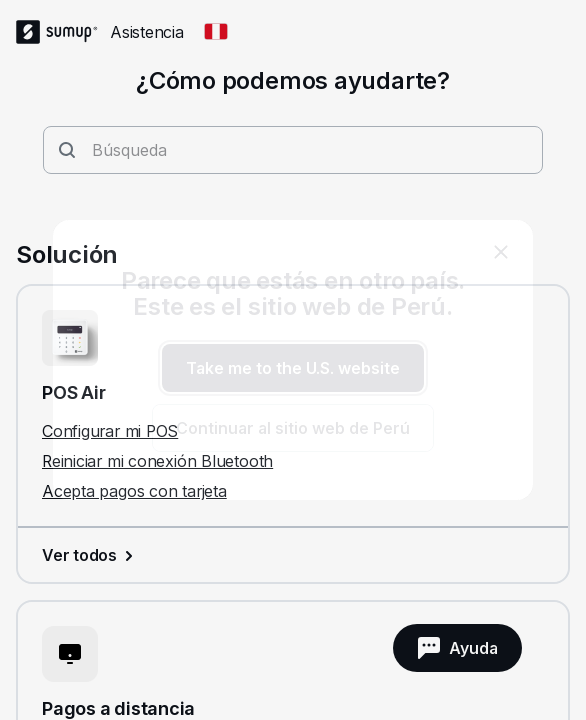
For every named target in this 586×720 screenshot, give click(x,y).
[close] (501, 252)
